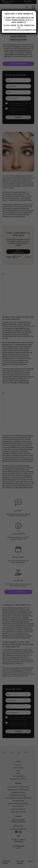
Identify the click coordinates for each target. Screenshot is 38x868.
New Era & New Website (19, 14)
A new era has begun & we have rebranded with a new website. (19, 20)
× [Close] (36, 11)
